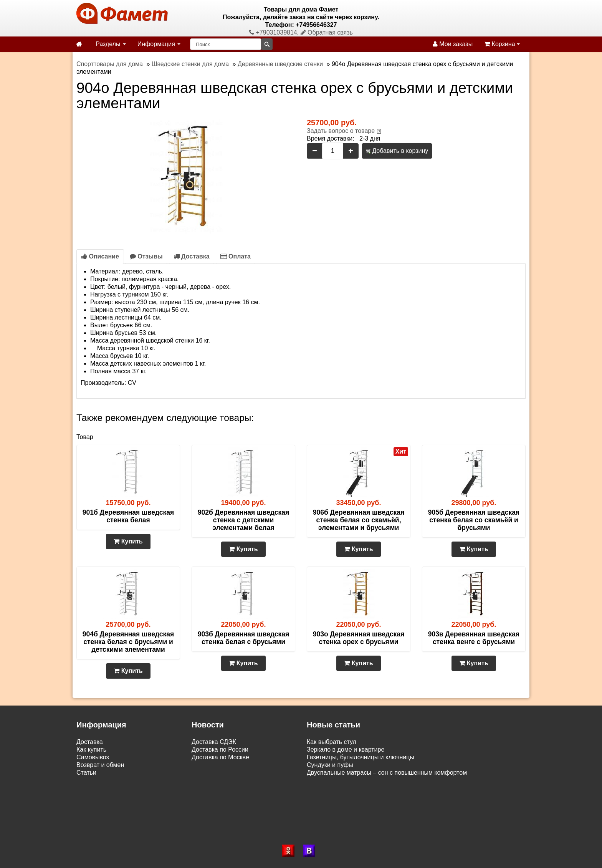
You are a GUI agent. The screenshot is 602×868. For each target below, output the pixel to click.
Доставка (192, 256)
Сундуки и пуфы (330, 765)
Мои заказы (453, 44)
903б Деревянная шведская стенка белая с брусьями (244, 638)
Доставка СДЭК (214, 742)
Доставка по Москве (220, 757)
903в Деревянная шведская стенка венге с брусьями (474, 638)
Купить (128, 541)
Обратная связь (327, 32)
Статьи (86, 773)
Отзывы (146, 256)
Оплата (236, 256)
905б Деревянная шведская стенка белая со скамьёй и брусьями (474, 520)
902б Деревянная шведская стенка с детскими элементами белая (244, 520)
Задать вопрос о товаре (341, 131)
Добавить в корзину (397, 151)
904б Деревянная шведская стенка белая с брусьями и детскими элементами (128, 642)
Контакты (90, 780)
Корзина (502, 44)
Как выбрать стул (332, 742)
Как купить (91, 750)
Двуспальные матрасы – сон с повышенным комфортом (387, 773)
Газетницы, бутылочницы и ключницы (361, 757)
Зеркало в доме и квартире (346, 750)
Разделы (111, 44)
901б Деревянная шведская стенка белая (128, 516)
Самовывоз (93, 757)
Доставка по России (220, 750)
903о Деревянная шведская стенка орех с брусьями (359, 638)
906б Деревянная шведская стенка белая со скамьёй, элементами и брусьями (359, 520)
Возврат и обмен (100, 765)
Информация (159, 44)
